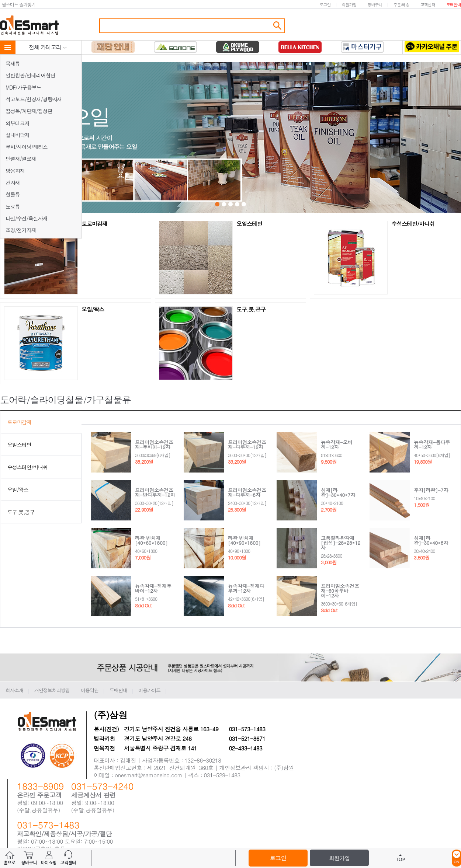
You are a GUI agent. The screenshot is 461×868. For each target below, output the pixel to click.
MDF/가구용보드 (23, 87)
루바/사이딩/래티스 (27, 147)
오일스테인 (249, 224)
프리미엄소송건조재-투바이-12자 (154, 445)
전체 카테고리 (48, 47)
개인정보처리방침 (52, 690)
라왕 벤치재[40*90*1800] (244, 540)
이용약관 (90, 690)
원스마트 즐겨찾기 (19, 4)
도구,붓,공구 (251, 310)
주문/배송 (401, 5)
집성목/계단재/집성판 (29, 111)
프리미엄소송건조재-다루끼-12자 (247, 445)
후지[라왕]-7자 (431, 490)
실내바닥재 (18, 135)
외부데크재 (18, 123)
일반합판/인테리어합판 (30, 75)
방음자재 (15, 171)
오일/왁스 (93, 310)
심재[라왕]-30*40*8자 (431, 540)
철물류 (13, 194)
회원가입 (349, 5)
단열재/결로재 (21, 158)
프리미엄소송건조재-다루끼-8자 (247, 492)
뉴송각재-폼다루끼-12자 (432, 445)
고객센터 (428, 5)
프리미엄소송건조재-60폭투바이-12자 (340, 591)
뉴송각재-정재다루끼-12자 (246, 588)
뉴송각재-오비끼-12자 (337, 445)
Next (331, 138)
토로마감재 (94, 224)
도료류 (13, 206)
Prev (132, 138)
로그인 (325, 5)
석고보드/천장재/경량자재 (34, 99)
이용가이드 (149, 690)
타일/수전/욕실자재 (27, 218)
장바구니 (375, 5)
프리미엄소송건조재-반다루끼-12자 (155, 492)
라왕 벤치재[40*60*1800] (151, 540)
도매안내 (454, 5)
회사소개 (14, 690)
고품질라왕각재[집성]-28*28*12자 (341, 543)
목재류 (13, 63)
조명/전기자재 (21, 230)
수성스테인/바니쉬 (413, 224)
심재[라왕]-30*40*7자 (338, 492)
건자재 (13, 182)
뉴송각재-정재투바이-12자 (153, 588)
